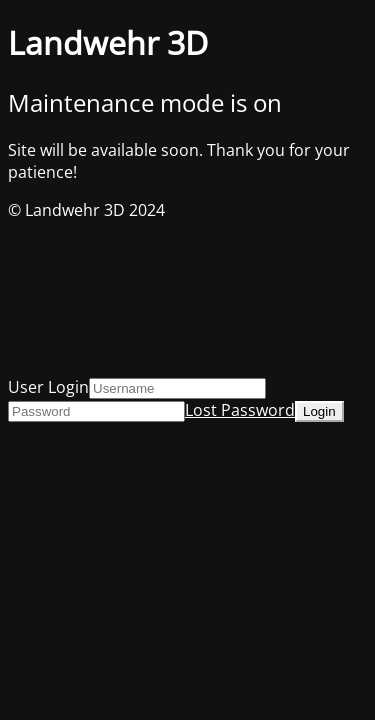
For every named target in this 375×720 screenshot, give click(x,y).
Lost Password (240, 410)
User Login (48, 387)
